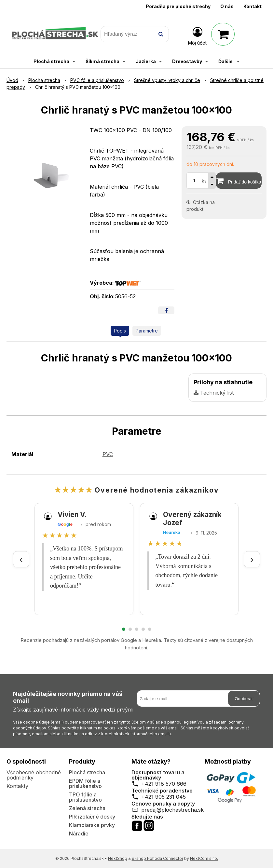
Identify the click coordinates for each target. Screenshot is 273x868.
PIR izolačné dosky (92, 817)
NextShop (118, 858)
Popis (120, 331)
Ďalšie (229, 61)
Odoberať (244, 699)
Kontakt (253, 6)
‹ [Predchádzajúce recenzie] (21, 559)
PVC (108, 454)
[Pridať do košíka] (239, 181)
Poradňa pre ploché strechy (178, 6)
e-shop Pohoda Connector (157, 858)
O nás (227, 6)
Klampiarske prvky (92, 825)
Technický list (217, 393)
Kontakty (17, 786)
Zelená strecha (87, 808)
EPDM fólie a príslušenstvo (85, 783)
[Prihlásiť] (197, 35)
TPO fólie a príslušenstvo (85, 797)
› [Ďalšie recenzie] (252, 559)
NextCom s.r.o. (204, 858)
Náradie (79, 834)
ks (204, 181)
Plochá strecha (87, 772)
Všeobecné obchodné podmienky (34, 775)
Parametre (147, 331)
